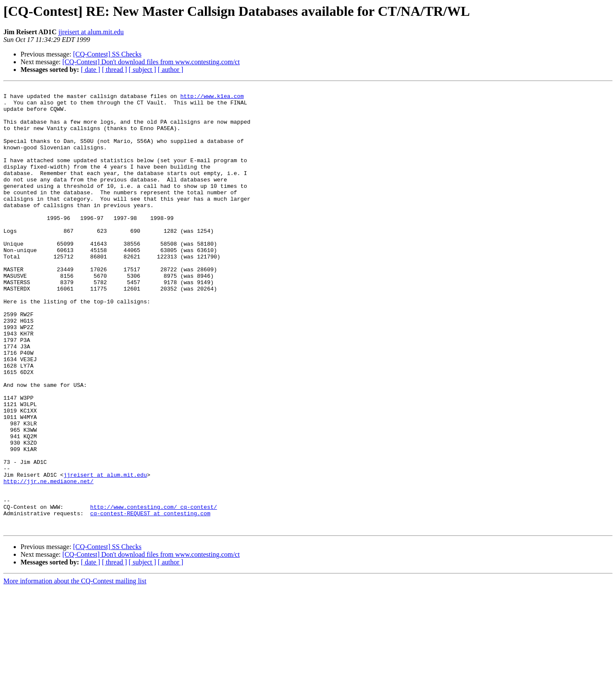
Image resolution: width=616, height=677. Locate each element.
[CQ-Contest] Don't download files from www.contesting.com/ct (151, 62)
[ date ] (90, 70)
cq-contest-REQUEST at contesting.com (150, 599)
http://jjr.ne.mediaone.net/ (49, 561)
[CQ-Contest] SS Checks (107, 54)
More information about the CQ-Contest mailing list (75, 670)
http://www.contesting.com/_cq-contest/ (154, 591)
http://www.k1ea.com (212, 98)
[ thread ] (114, 70)
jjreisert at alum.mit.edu (91, 32)
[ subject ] (142, 70)
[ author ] (171, 70)
